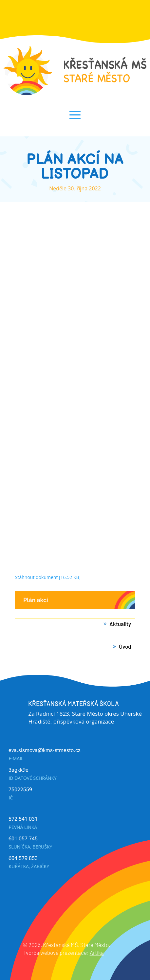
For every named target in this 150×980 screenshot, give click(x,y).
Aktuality (120, 624)
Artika (97, 953)
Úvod (125, 646)
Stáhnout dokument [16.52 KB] (48, 577)
